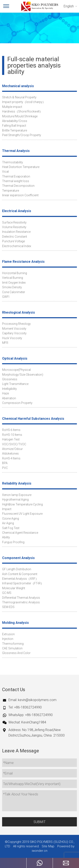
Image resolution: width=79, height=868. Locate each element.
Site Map (48, 846)
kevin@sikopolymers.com (37, 700)
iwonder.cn (40, 851)
